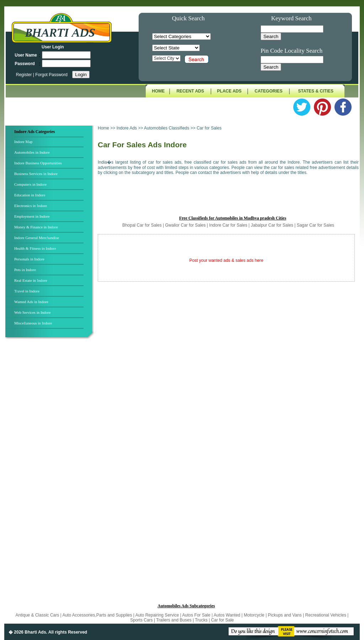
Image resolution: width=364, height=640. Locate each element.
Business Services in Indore (36, 174)
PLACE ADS (229, 91)
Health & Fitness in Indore (35, 248)
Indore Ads (127, 128)
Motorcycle (255, 615)
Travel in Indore (27, 291)
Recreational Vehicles (326, 615)
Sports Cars (141, 620)
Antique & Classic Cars (38, 615)
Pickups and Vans (286, 615)
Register (25, 75)
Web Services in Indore (33, 312)
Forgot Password (51, 75)
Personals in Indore (29, 259)
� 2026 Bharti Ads (27, 632)
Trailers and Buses (174, 620)
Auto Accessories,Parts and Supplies (98, 615)
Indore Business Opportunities (38, 163)
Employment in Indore (32, 216)
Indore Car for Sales (228, 225)
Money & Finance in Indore (36, 227)
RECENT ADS (190, 91)
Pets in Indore (25, 270)
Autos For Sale (197, 615)
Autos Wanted (227, 615)
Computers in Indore (30, 184)
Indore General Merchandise (37, 238)
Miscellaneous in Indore (33, 323)
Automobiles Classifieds (167, 128)
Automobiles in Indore (32, 152)
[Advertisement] (51, 459)
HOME (158, 91)
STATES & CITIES (316, 91)
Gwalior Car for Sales (185, 225)
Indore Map (23, 142)
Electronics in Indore (31, 206)
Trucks (202, 620)
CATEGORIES (268, 91)
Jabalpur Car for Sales (272, 225)
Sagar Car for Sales (315, 225)
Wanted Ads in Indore (31, 302)
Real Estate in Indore (31, 280)
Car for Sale (223, 620)
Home (103, 128)
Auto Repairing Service (158, 615)
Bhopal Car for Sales (142, 225)
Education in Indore (30, 195)
